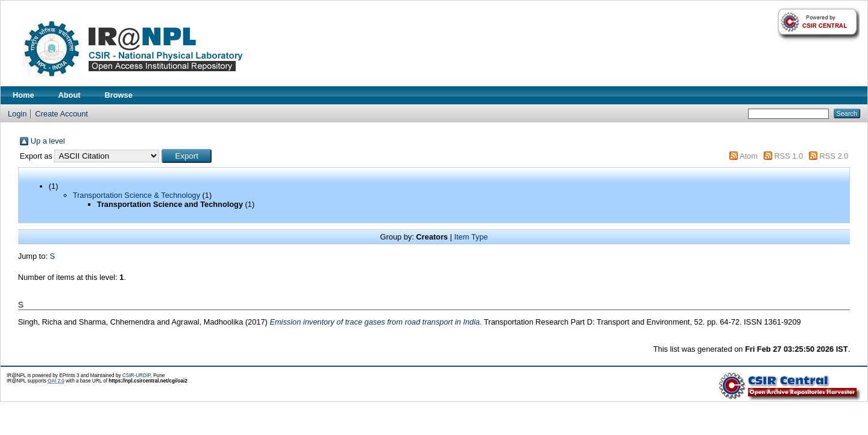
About (70, 95)
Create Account (61, 114)
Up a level (48, 141)
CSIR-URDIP (137, 376)
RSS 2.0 (834, 156)
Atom (749, 156)
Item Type (471, 237)
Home (24, 95)
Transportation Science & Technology (137, 195)
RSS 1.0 (788, 156)
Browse (119, 95)
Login (17, 114)
